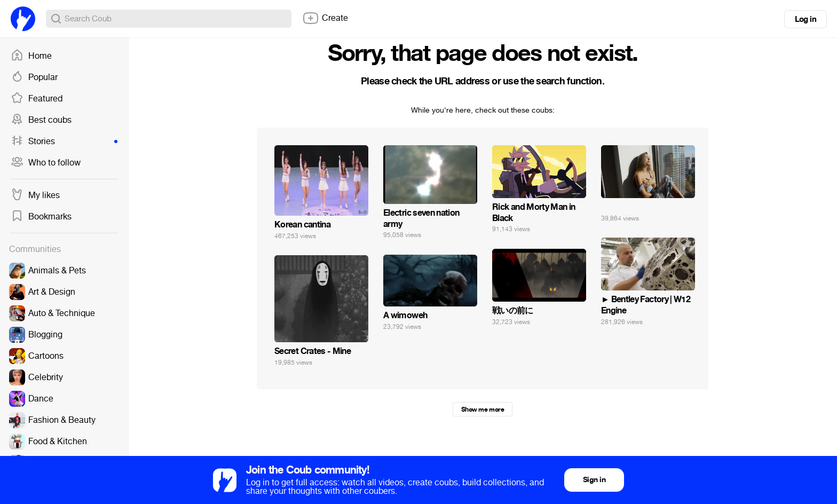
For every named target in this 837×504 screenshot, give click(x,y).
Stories (64, 141)
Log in (806, 19)
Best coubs (41, 120)
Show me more (483, 409)
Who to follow (46, 163)
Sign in (594, 480)
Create (325, 18)
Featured (37, 99)
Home (31, 56)
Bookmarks (41, 217)
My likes (35, 195)
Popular (34, 77)
